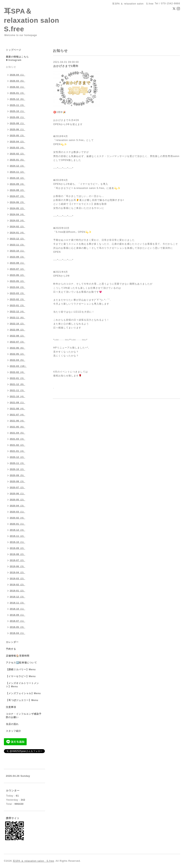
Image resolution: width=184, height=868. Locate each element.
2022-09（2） (18, 330)
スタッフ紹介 (14, 731)
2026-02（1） (18, 87)
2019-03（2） (18, 578)
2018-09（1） (18, 615)
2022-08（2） (18, 336)
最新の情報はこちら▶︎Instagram (17, 58)
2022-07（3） (18, 342)
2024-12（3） (18, 166)
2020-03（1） (18, 512)
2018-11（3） (18, 603)
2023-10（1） (18, 251)
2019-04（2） (18, 572)
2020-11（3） (18, 463)
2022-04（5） (18, 360)
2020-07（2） (18, 487)
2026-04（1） (18, 75)
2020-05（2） (18, 500)
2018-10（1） (18, 609)
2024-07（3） (18, 196)
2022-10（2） (18, 324)
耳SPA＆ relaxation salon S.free (35, 20)
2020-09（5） (18, 475)
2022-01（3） (18, 378)
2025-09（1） (18, 117)
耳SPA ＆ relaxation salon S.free (33, 861)
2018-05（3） (18, 627)
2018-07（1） (18, 621)
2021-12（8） (18, 384)
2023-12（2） (18, 239)
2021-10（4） (18, 396)
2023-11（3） (18, 245)
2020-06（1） (18, 494)
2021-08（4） (18, 409)
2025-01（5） (18, 160)
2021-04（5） (18, 433)
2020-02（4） (18, 518)
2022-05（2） (18, 354)
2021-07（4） (18, 415)
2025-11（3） (18, 105)
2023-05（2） (18, 281)
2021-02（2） (18, 445)
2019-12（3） (18, 530)
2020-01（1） (18, 524)
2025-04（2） (18, 142)
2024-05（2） (18, 208)
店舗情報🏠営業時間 (18, 656)
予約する (11, 649)
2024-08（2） (18, 190)
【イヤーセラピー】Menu (21, 676)
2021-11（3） (18, 390)
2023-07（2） (18, 269)
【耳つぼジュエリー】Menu (22, 700)
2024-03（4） (18, 220)
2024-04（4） (18, 214)
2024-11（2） (18, 172)
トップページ (14, 50)
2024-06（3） (18, 202)
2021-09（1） (18, 402)
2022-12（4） (18, 311)
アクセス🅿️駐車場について (21, 663)
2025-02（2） (18, 154)
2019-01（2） (18, 591)
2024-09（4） (18, 184)
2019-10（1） (18, 542)
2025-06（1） (18, 129)
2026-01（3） (18, 93)
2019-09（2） (18, 548)
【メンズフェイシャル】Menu (23, 693)
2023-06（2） (18, 275)
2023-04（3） (18, 287)
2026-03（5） (18, 81)
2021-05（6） (18, 427)
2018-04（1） (18, 633)
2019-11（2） (18, 536)
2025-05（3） (18, 135)
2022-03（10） (18, 366)
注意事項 (11, 707)
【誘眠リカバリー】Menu (21, 669)
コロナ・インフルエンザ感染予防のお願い (24, 716)
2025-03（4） (18, 148)
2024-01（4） (18, 233)
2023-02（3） (18, 299)
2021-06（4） (18, 421)
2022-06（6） (18, 348)
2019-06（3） (18, 566)
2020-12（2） (18, 457)
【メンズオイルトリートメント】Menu (22, 685)
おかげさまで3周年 (66, 66)
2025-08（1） (18, 123)
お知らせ (11, 67)
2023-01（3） (18, 305)
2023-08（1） (18, 263)
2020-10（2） (18, 469)
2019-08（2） (18, 554)
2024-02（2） (18, 226)
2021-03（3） (18, 439)
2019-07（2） (18, 560)
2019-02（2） (18, 585)
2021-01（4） (18, 451)
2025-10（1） (18, 111)
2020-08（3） (18, 481)
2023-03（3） (18, 293)
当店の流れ (12, 724)
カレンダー (12, 642)
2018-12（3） (18, 597)
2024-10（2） (18, 178)
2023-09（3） (18, 257)
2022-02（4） (18, 372)
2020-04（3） (18, 506)
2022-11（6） (18, 318)
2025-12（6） (18, 99)
